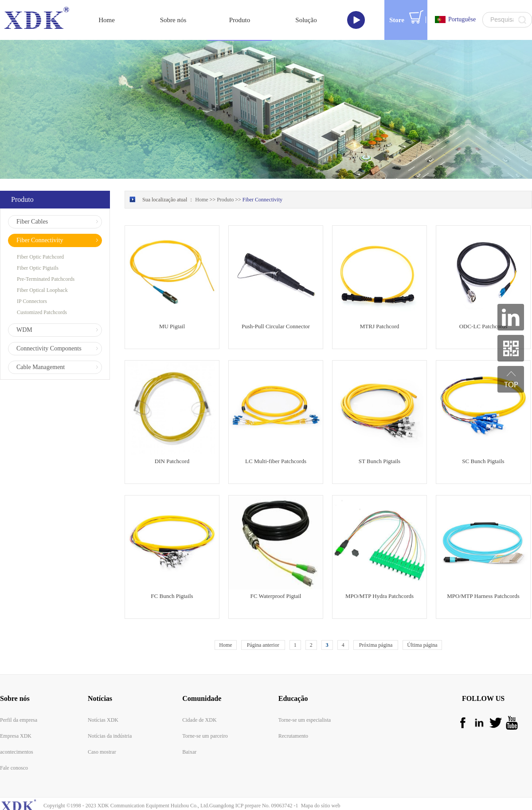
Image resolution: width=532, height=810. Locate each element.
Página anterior (263, 625)
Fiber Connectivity (262, 179)
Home (225, 625)
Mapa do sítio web (319, 785)
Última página (422, 625)
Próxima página (376, 625)
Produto (225, 179)
